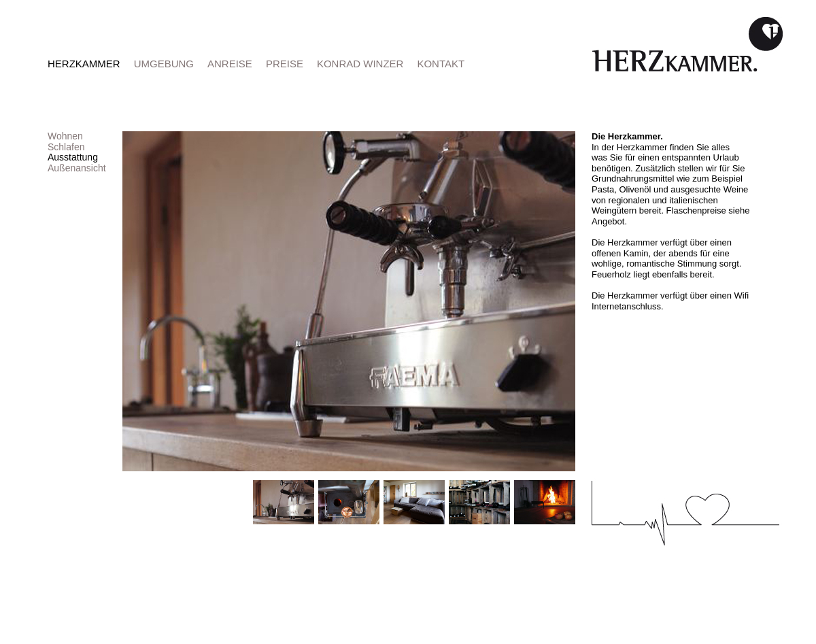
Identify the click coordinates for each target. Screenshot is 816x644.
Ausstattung (73, 157)
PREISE (285, 64)
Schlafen (66, 147)
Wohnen (65, 136)
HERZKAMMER (84, 64)
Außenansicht (77, 168)
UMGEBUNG (164, 64)
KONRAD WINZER (360, 64)
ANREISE (230, 64)
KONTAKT (441, 64)
